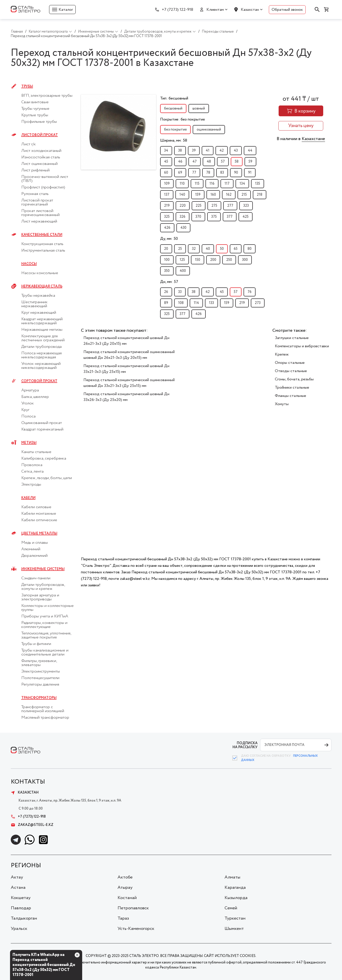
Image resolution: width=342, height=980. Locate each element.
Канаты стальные (36, 452)
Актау (17, 877)
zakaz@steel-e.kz (32, 825)
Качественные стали (42, 235)
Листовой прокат (40, 135)
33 (180, 292)
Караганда (235, 888)
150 (198, 260)
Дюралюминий (34, 556)
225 (199, 206)
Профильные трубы (39, 122)
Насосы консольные (40, 273)
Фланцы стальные (291, 396)
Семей (231, 908)
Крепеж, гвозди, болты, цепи (47, 478)
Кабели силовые (36, 507)
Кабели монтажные (39, 514)
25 (180, 249)
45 (166, 162)
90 (236, 173)
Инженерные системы (43, 569)
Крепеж (282, 354)
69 (180, 173)
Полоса (28, 416)
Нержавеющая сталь (42, 286)
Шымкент (234, 929)
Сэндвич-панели (36, 578)
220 (183, 206)
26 (166, 292)
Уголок (28, 403)
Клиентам (215, 10)
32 (194, 249)
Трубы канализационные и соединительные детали (45, 652)
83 (222, 173)
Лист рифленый (35, 170)
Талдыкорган (24, 918)
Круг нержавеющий (39, 313)
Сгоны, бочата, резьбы (294, 379)
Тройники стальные (292, 388)
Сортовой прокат (39, 381)
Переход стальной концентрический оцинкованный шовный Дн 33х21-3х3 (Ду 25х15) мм (129, 383)
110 (182, 184)
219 (167, 206)
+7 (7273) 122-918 (178, 10)
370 (198, 217)
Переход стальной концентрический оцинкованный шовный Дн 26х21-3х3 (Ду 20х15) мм (129, 355)
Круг (25, 410)
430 (183, 228)
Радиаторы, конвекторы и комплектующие (44, 625)
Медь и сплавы (35, 543)
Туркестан (235, 918)
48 (209, 162)
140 (182, 195)
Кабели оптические (39, 520)
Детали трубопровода (41, 347)
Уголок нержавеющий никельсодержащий (41, 366)
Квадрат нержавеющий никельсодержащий (42, 321)
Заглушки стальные (292, 338)
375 (214, 217)
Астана (18, 888)
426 (167, 228)
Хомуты (282, 404)
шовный (199, 108)
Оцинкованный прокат (42, 423)
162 (229, 195)
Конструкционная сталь (42, 244)
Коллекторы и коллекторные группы (47, 608)
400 (183, 271)
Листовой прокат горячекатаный (37, 202)
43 (236, 151)
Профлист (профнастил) (43, 187)
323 (246, 206)
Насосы (29, 264)
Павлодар (21, 908)
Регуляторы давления (40, 685)
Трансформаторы (39, 698)
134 (242, 184)
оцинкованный (209, 130)
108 (181, 303)
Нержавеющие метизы (42, 330)
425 (246, 217)
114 (196, 303)
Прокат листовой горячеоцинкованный (40, 213)
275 (214, 206)
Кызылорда (236, 898)
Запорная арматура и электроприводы (40, 597)
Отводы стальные (291, 371)
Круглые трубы (35, 115)
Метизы (29, 443)
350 (167, 271)
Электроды (31, 485)
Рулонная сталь (35, 194)
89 (166, 303)
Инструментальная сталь (43, 251)
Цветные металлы (39, 533)
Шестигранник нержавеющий (34, 304)
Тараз (123, 918)
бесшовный (173, 108)
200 (213, 260)
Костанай (127, 898)
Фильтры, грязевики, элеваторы (39, 663)
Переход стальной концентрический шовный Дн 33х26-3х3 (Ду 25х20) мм (126, 397)
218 (260, 195)
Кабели (28, 498)
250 (229, 260)
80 (250, 249)
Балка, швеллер (35, 397)
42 (222, 151)
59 (250, 162)
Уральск (19, 929)
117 (227, 184)
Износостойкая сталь (41, 157)
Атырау (125, 888)
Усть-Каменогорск (136, 929)
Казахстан (250, 10)
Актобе (125, 877)
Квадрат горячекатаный (42, 429)
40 (208, 249)
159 (198, 195)
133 (211, 303)
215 (244, 195)
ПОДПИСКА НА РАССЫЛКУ (245, 745)
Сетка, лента (32, 472)
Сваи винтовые (35, 102)
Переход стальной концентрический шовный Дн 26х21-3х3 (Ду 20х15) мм (126, 341)
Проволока (32, 465)
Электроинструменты (41, 672)
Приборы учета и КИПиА (45, 616)
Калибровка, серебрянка (44, 459)
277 (230, 206)
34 (166, 151)
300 (245, 260)
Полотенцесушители (40, 678)
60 (166, 173)
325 (167, 217)
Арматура (30, 390)
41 (208, 151)
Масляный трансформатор (45, 718)
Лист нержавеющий (39, 222)
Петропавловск (133, 908)
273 (258, 303)
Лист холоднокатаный (41, 151)
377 (230, 217)
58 (237, 162)
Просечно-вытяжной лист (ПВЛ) (45, 179)
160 (213, 195)
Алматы (232, 877)
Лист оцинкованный (39, 164)
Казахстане (313, 139)
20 (166, 249)
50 (222, 249)
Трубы (27, 86)
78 (208, 173)
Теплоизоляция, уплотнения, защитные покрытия (46, 635)
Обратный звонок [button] (287, 10)
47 (195, 162)
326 (183, 217)
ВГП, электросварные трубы (47, 96)
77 (194, 173)
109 (167, 184)
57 (223, 162)
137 (167, 195)
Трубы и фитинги (36, 644)
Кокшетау (21, 898)
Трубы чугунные (35, 109)
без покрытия (175, 130)
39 (194, 151)
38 (180, 151)
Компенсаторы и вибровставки (302, 346)
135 (258, 184)
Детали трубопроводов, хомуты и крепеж (43, 587)
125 (182, 260)
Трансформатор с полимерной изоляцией (43, 709)
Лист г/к (29, 144)
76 (250, 292)
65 (236, 249)
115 (197, 184)
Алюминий (31, 549)
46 (180, 162)
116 (212, 184)
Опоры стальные (290, 363)
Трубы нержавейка (38, 296)
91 (250, 173)
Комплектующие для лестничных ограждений (43, 338)
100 (167, 260)
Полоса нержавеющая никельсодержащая (41, 355)
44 (250, 151)
